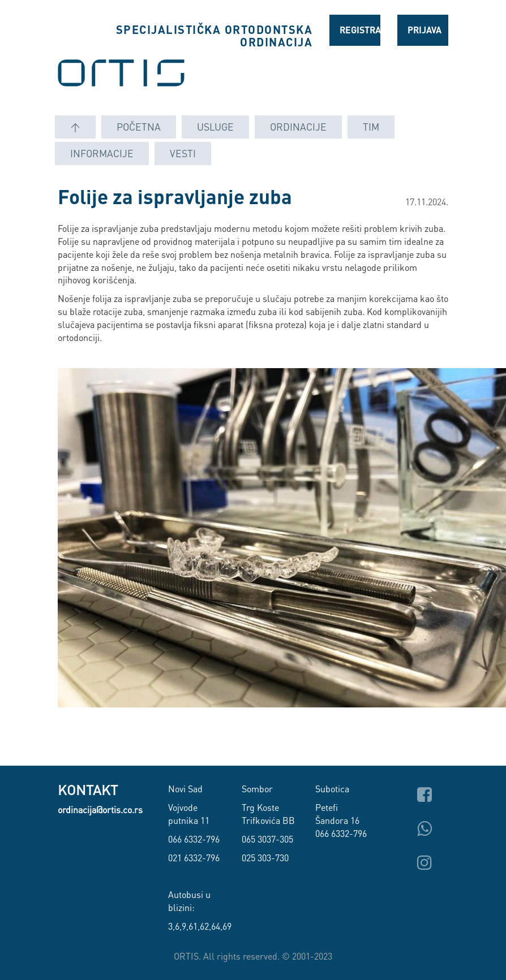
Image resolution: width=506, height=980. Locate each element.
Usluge (215, 127)
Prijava (424, 30)
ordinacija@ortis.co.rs (100, 810)
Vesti (183, 153)
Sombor (257, 789)
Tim (371, 127)
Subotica (332, 789)
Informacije (102, 153)
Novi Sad (185, 789)
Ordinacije (298, 127)
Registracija (360, 30)
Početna (139, 127)
